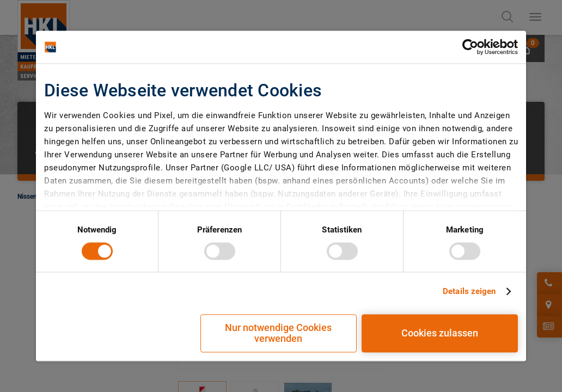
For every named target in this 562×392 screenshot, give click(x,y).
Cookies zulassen (440, 333)
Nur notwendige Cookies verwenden (278, 333)
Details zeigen (469, 291)
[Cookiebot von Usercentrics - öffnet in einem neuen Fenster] (470, 47)
